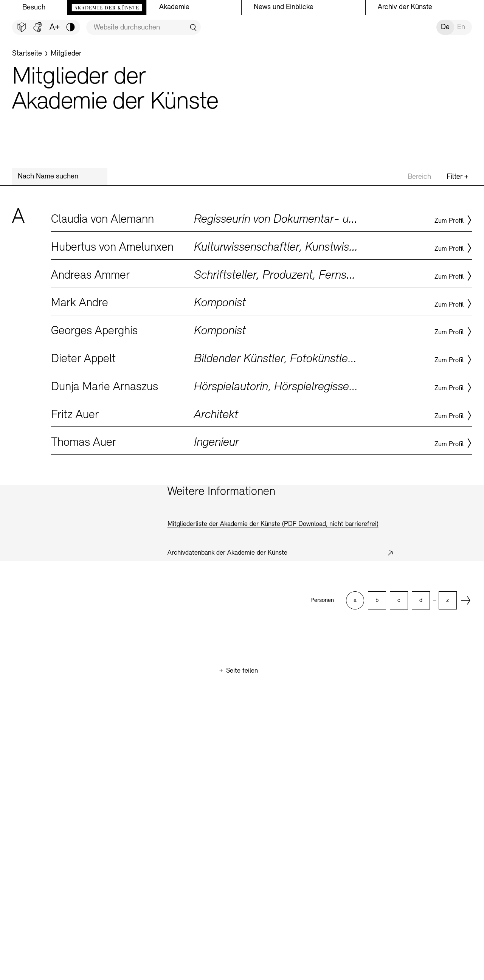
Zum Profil (449, 221)
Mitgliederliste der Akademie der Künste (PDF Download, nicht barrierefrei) (273, 524)
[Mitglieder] (66, 54)
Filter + (458, 177)
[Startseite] (27, 54)
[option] (355, 600)
